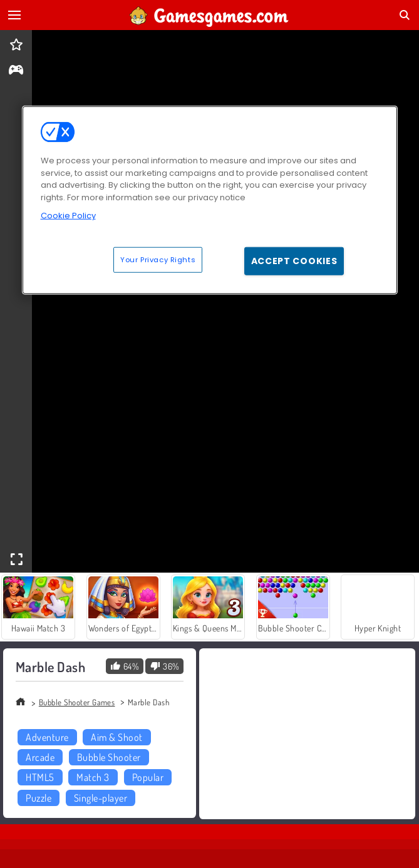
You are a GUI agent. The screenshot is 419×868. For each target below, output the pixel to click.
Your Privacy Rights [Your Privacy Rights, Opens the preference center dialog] (158, 259)
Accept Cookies (294, 260)
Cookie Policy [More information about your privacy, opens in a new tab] (68, 216)
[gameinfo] (16, 71)
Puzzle (39, 798)
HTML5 (40, 777)
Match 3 (93, 777)
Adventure (47, 737)
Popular (148, 777)
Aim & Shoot (116, 737)
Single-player (101, 798)
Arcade (40, 757)
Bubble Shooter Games (77, 702)
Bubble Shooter (109, 757)
